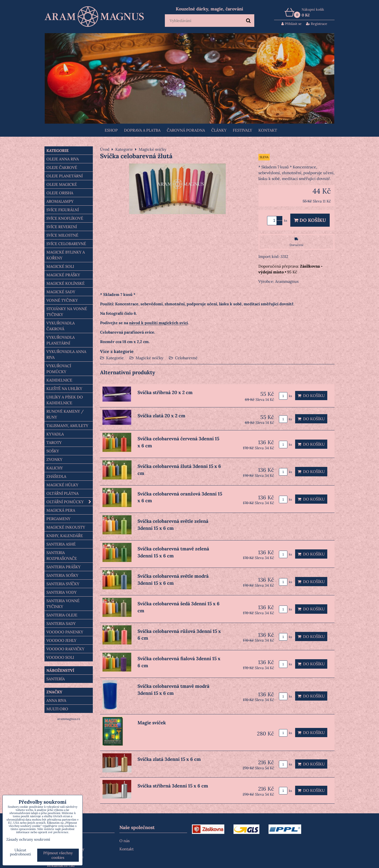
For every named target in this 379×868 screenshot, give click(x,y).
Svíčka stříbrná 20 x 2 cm (165, 392)
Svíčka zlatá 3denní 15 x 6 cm (169, 759)
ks (285, 396)
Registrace (317, 24)
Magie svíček (152, 723)
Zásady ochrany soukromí (28, 839)
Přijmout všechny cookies (58, 855)
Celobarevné (186, 358)
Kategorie (115, 358)
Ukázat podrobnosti (20, 852)
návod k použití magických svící (158, 323)
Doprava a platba (142, 130)
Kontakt (268, 130)
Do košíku (310, 220)
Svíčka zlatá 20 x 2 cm (161, 416)
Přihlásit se (292, 24)
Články (219, 130)
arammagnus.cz (69, 719)
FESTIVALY (242, 130)
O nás (124, 841)
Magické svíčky (149, 358)
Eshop (111, 130)
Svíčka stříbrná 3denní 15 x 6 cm (173, 786)
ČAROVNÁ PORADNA (186, 130)
